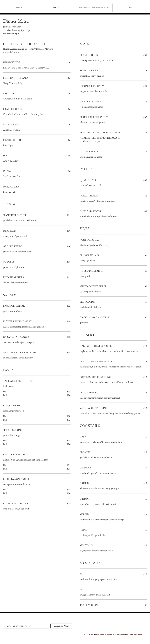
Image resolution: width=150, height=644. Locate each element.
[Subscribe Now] (61, 626)
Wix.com (138, 635)
